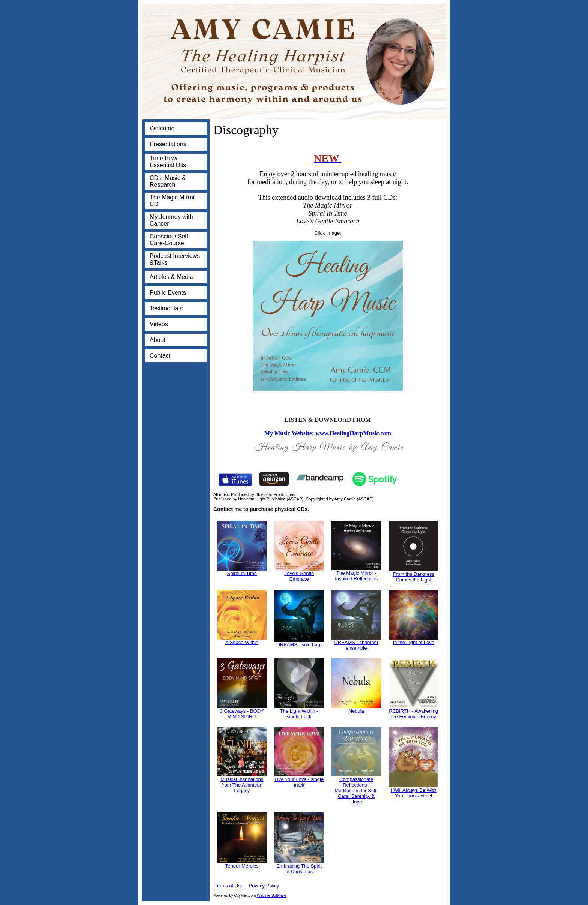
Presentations (168, 144)
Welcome (162, 128)
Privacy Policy (264, 886)
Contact (160, 356)
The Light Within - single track (299, 714)
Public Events (168, 293)
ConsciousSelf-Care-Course (170, 240)
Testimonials (166, 308)
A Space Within (242, 642)
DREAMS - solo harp (299, 645)
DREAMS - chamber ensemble (356, 645)
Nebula (356, 711)
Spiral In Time (242, 573)
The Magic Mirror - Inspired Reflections (356, 576)
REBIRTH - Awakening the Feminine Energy (413, 714)
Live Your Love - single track (299, 782)
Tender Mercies (242, 866)
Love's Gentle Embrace (299, 576)
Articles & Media (171, 277)
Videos (159, 324)
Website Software (271, 895)
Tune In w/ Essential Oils (168, 162)
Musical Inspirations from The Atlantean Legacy (242, 785)
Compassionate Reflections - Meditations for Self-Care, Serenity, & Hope (356, 790)
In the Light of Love (413, 642)
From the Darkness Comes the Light (413, 577)
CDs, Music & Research (168, 181)
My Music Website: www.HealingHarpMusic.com (328, 433)
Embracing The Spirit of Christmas (299, 869)
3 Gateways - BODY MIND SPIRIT (242, 714)
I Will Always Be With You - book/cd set (413, 793)
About (157, 340)
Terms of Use (229, 886)
